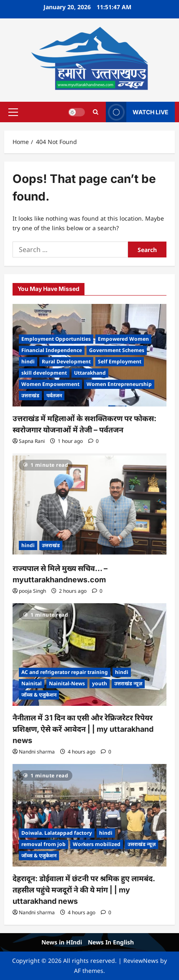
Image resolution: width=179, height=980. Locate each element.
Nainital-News (67, 683)
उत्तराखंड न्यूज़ (128, 683)
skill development (44, 373)
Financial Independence (52, 350)
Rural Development (66, 361)
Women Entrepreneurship (119, 384)
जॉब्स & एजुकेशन (39, 695)
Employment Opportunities (56, 339)
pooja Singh (32, 591)
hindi (28, 361)
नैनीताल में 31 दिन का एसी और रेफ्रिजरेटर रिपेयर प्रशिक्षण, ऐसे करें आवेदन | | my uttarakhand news (83, 729)
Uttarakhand (90, 373)
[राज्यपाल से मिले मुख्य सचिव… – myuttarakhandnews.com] (89, 505)
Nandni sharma (37, 752)
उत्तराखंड (30, 395)
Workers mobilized (97, 844)
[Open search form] (96, 112)
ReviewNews (141, 961)
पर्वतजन (54, 395)
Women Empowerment (50, 384)
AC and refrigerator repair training (65, 672)
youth (100, 683)
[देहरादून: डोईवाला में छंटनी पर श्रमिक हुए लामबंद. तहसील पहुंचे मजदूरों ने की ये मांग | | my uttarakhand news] (89, 815)
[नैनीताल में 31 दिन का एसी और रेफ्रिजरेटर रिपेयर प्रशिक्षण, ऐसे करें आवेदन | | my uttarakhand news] (89, 655)
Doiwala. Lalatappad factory (57, 833)
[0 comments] (93, 441)
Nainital (32, 683)
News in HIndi (62, 942)
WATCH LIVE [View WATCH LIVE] (137, 112)
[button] (13, 112)
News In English (111, 942)
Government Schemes (117, 350)
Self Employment (120, 361)
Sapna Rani (32, 441)
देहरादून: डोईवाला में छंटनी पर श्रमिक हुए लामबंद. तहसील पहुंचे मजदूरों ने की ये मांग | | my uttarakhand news (84, 890)
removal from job (43, 844)
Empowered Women (123, 339)
